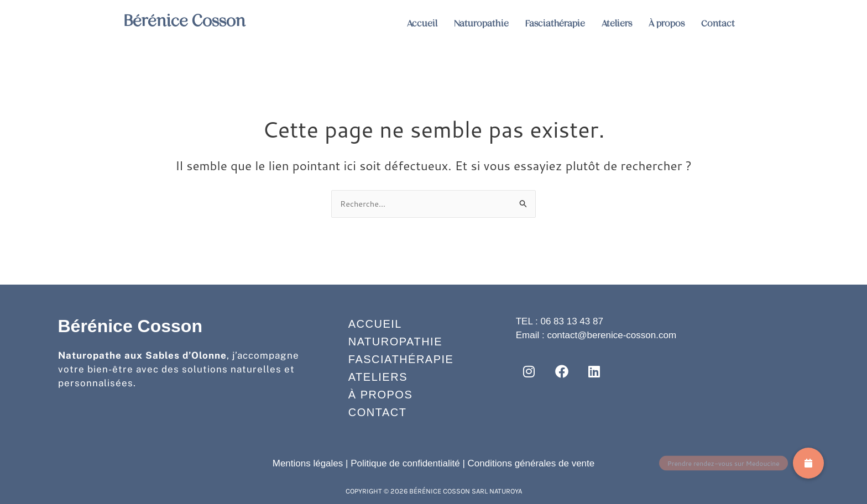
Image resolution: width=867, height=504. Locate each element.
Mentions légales (308, 463)
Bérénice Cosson (193, 20)
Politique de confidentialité (405, 463)
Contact (718, 23)
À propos (667, 23)
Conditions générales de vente (531, 463)
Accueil (422, 23)
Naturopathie (481, 23)
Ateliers (617, 23)
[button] (808, 463)
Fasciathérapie (555, 23)
